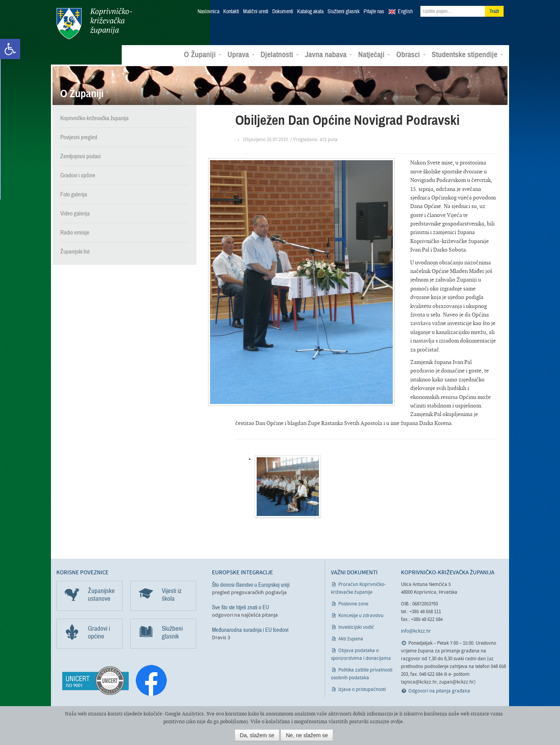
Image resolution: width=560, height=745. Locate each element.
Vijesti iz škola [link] (172, 595)
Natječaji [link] (374, 55)
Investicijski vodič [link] (356, 627)
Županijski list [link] (75, 252)
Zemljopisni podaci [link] (80, 156)
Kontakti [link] (231, 12)
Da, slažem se (257, 735)
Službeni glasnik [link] (344, 12)
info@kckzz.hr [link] (416, 631)
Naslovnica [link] (208, 12)
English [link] (405, 12)
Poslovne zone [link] (353, 604)
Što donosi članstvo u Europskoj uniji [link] (251, 585)
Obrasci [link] (411, 55)
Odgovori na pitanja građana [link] (439, 691)
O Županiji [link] (203, 55)
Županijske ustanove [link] (101, 595)
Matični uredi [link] (256, 12)
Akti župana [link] (351, 639)
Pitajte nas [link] (374, 12)
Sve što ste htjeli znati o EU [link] (241, 607)
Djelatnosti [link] (280, 55)
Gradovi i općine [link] (78, 175)
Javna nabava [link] (329, 55)
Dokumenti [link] (283, 12)
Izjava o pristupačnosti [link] (362, 690)
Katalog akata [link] (310, 12)
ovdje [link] (397, 721)
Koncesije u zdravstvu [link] (361, 616)
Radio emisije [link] (75, 233)
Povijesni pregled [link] (79, 137)
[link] (10, 49)
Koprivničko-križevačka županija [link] (94, 24)
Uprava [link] (241, 55)
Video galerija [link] (75, 213)
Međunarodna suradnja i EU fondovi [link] (250, 630)
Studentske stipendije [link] (467, 55)
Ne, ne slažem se (307, 735)
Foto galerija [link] (74, 194)
